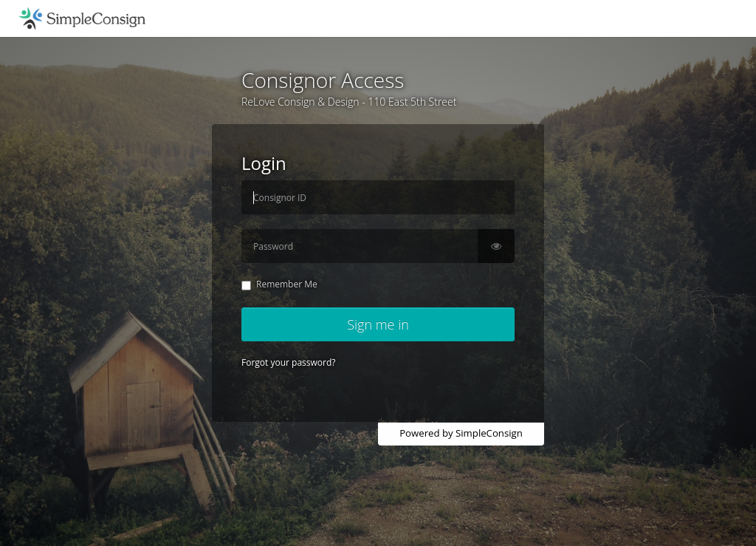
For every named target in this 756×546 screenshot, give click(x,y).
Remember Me (279, 284)
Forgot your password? (288, 362)
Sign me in (378, 324)
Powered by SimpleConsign (461, 433)
